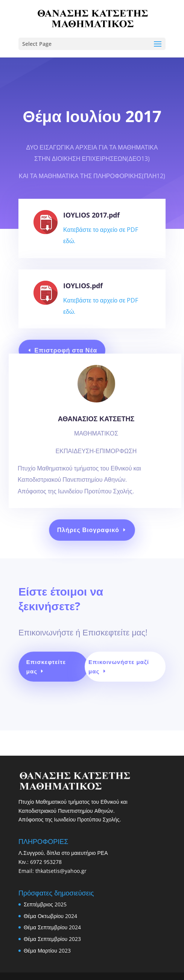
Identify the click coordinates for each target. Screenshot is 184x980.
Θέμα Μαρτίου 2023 (47, 951)
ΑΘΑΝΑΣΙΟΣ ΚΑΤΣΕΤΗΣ (96, 435)
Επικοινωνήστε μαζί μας (118, 670)
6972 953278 (46, 862)
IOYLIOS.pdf (83, 286)
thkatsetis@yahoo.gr (61, 871)
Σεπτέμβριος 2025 (45, 904)
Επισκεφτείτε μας (49, 670)
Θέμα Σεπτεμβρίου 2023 (52, 939)
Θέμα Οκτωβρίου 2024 (50, 916)
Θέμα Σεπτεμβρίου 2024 (52, 927)
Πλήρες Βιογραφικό (88, 530)
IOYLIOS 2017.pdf (91, 215)
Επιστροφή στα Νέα (67, 350)
